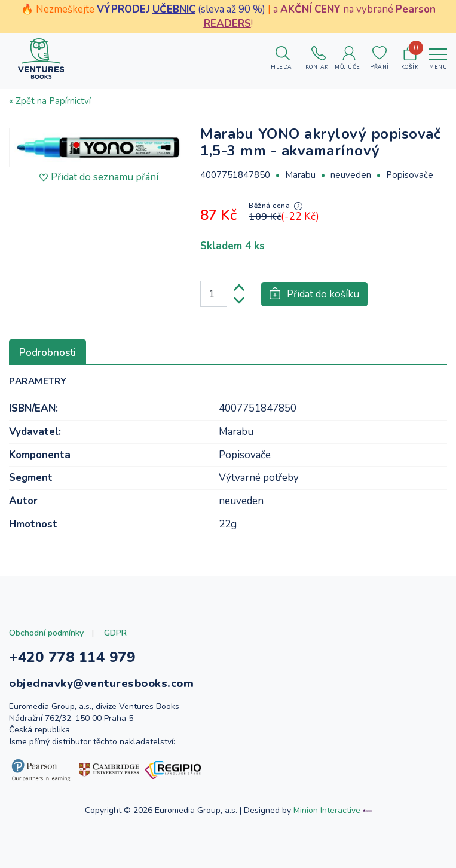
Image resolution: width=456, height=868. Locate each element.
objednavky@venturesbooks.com (101, 683)
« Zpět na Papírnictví (50, 101)
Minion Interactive (327, 810)
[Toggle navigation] (438, 59)
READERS (227, 24)
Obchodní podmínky (46, 633)
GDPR (115, 633)
